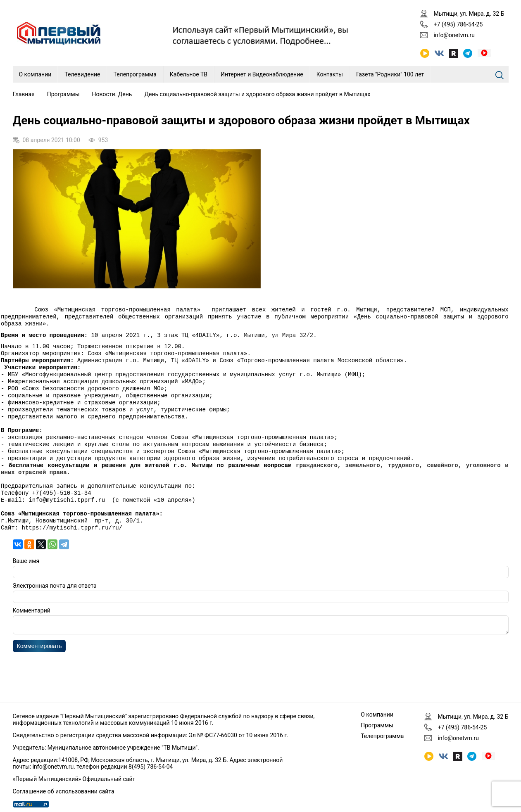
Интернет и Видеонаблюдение (262, 74)
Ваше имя (26, 584)
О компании (35, 74)
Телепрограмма (135, 74)
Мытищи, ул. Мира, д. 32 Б (469, 14)
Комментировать (39, 672)
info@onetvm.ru (454, 35)
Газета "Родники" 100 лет (390, 74)
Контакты (330, 74)
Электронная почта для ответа (55, 609)
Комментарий (32, 634)
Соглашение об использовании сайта (64, 791)
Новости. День (112, 94)
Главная (24, 94)
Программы (63, 94)
